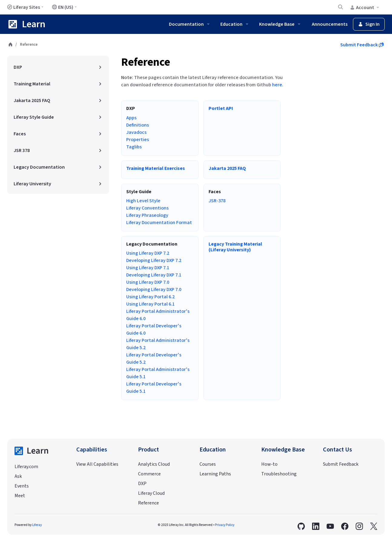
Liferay (37, 525)
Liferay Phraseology (147, 215)
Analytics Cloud (154, 464)
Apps (131, 118)
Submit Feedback (362, 45)
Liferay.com (26, 467)
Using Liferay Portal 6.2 (150, 297)
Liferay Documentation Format (159, 223)
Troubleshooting (279, 474)
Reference (146, 62)
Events (22, 486)
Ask (18, 476)
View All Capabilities (97, 464)
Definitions (138, 125)
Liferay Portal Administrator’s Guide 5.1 (158, 373)
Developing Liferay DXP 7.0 (154, 289)
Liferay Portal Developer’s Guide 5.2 (154, 359)
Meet (20, 496)
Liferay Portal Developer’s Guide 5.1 (154, 388)
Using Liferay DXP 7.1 (148, 268)
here (277, 85)
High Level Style (143, 201)
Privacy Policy (225, 525)
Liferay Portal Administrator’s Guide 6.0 (158, 315)
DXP (142, 484)
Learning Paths (215, 474)
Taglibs (134, 147)
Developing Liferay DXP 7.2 (154, 260)
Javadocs (136, 132)
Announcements (330, 24)
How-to (269, 464)
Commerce (149, 474)
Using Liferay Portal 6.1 (150, 304)
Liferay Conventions (147, 208)
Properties (138, 140)
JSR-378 (217, 201)
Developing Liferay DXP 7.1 (154, 275)
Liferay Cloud (151, 493)
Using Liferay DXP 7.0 (148, 282)
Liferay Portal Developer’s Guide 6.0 (154, 329)
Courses (208, 464)
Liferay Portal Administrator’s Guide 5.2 (158, 344)
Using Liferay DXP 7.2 (148, 253)
